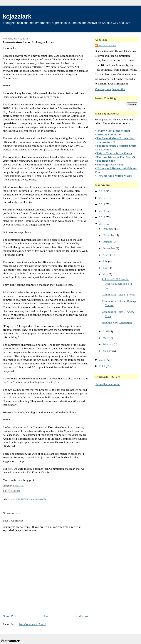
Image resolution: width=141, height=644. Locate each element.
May (106, 274)
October (108, 242)
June (106, 268)
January (108, 351)
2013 (102, 211)
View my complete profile (110, 89)
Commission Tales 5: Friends (119, 294)
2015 (102, 198)
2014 (102, 204)
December (109, 229)
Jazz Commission (25, 499)
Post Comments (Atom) (32, 624)
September (109, 248)
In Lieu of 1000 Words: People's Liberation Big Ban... (117, 284)
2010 (102, 360)
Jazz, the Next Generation (117, 323)
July (105, 261)
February (108, 344)
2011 (102, 224)
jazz (13, 499)
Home (46, 616)
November (109, 235)
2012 (102, 217)
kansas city (41, 499)
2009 (102, 366)
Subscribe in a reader (108, 384)
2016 (102, 191)
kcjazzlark (17, 16)
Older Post (83, 616)
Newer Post (9, 616)
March (107, 338)
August (107, 255)
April (106, 331)
